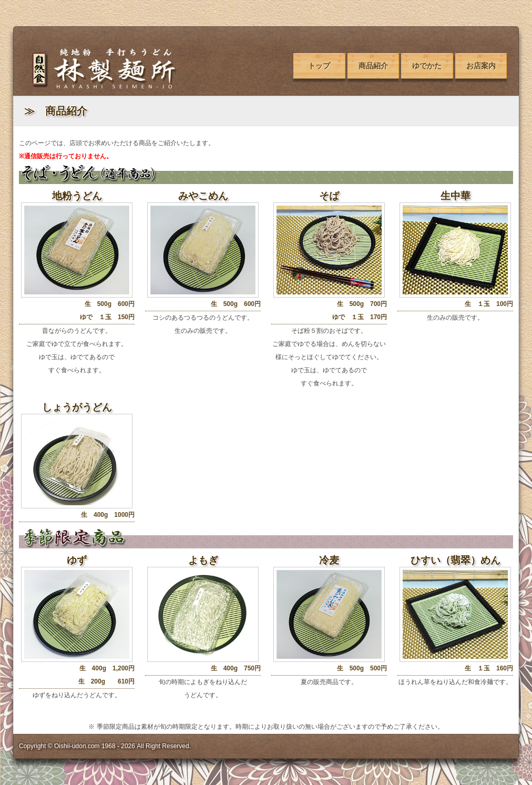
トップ (319, 66)
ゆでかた (427, 66)
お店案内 (481, 66)
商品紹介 (373, 66)
